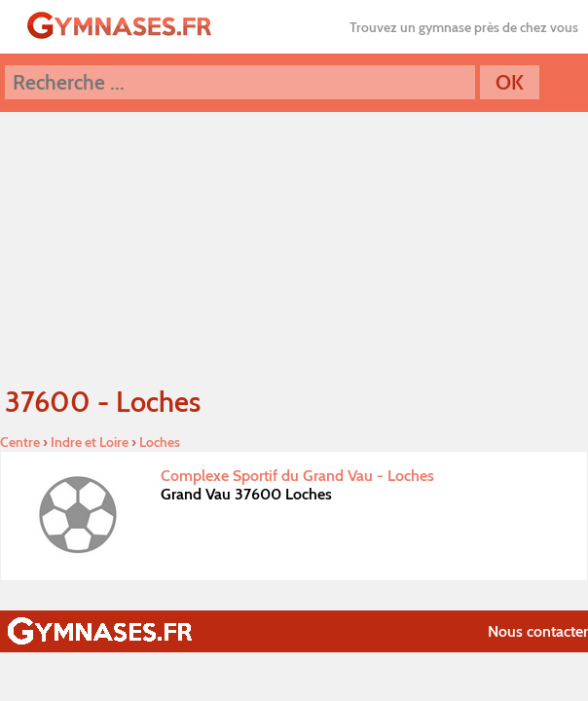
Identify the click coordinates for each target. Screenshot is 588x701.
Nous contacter (538, 631)
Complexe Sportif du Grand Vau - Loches (297, 476)
